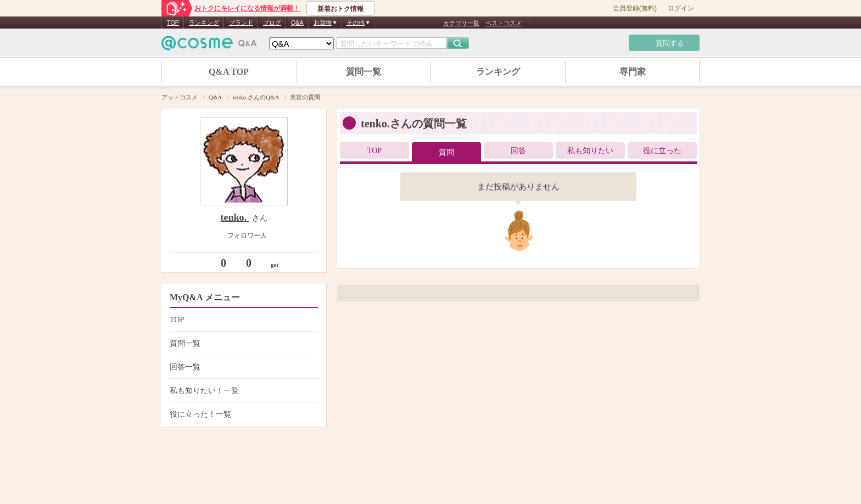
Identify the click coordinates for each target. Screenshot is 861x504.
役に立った (662, 151)
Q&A (297, 23)
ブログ (272, 23)
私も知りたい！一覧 (242, 391)
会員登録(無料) (635, 8)
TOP (173, 23)
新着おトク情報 (340, 9)
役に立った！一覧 (242, 414)
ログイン (681, 8)
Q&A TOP (229, 72)
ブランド (241, 23)
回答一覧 (242, 367)
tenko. (234, 217)
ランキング (204, 23)
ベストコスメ (504, 23)
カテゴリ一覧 (461, 23)
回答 (518, 151)
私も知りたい (590, 151)
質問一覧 (364, 72)
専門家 (633, 72)
